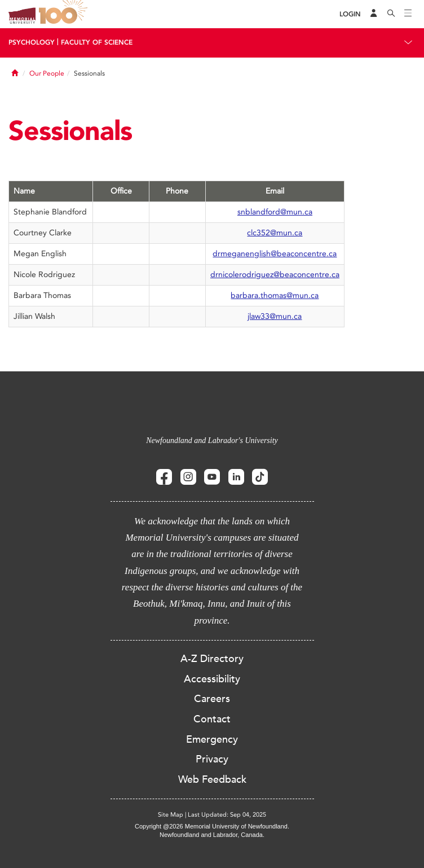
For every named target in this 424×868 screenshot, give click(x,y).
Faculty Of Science (97, 42)
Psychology (32, 42)
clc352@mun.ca (275, 233)
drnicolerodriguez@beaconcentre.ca (275, 275)
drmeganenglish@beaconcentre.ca (275, 254)
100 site (65, 14)
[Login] (350, 14)
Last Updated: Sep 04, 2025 (227, 815)
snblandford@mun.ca (275, 212)
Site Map (171, 815)
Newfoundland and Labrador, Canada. (212, 835)
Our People (47, 73)
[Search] (391, 14)
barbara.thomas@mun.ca (275, 295)
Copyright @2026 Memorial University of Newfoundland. (212, 826)
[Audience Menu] (374, 14)
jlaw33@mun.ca (275, 316)
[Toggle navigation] (408, 14)
